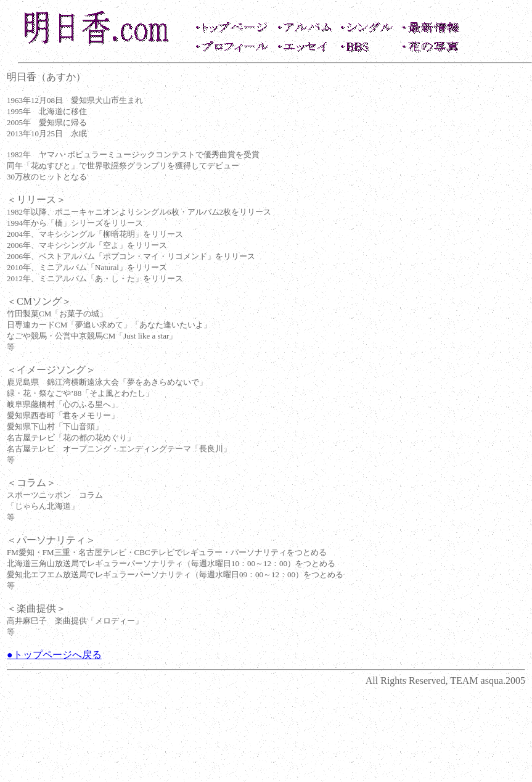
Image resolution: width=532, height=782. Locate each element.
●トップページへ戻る (54, 655)
